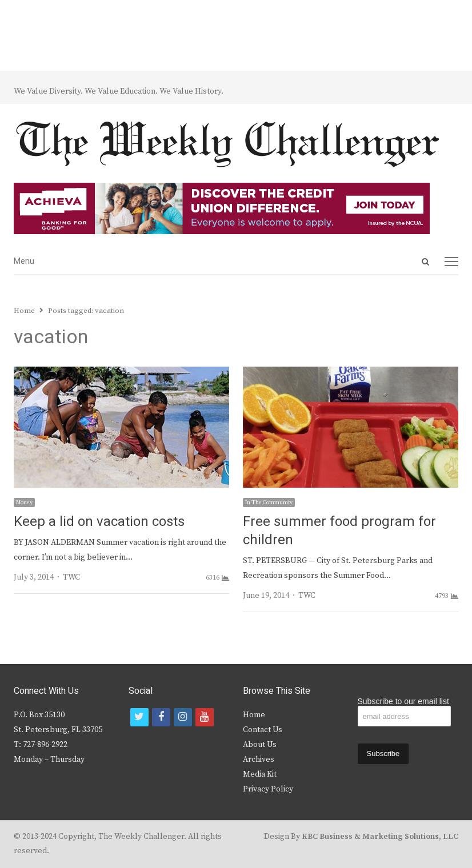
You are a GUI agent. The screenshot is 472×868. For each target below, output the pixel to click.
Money (24, 503)
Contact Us (263, 730)
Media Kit (260, 774)
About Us (260, 745)
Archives (259, 759)
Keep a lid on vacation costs (99, 522)
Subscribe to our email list (403, 701)
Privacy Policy (268, 789)
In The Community (269, 503)
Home (254, 715)
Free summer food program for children (339, 531)
